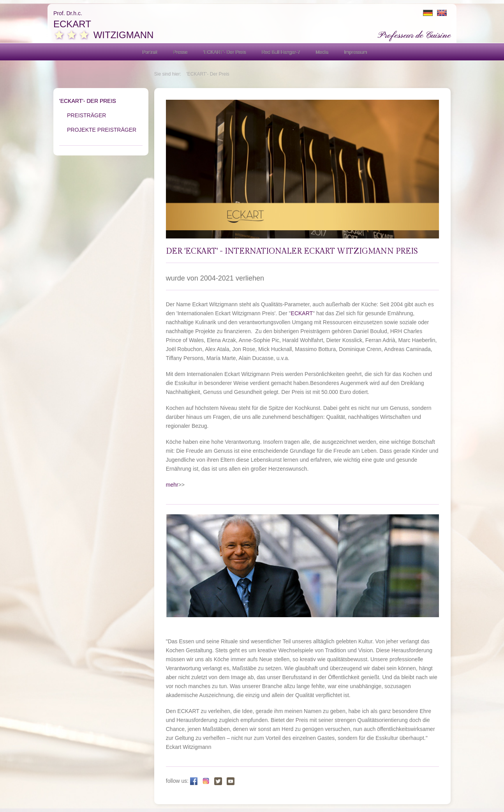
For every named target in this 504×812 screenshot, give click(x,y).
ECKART (302, 313)
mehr (172, 485)
